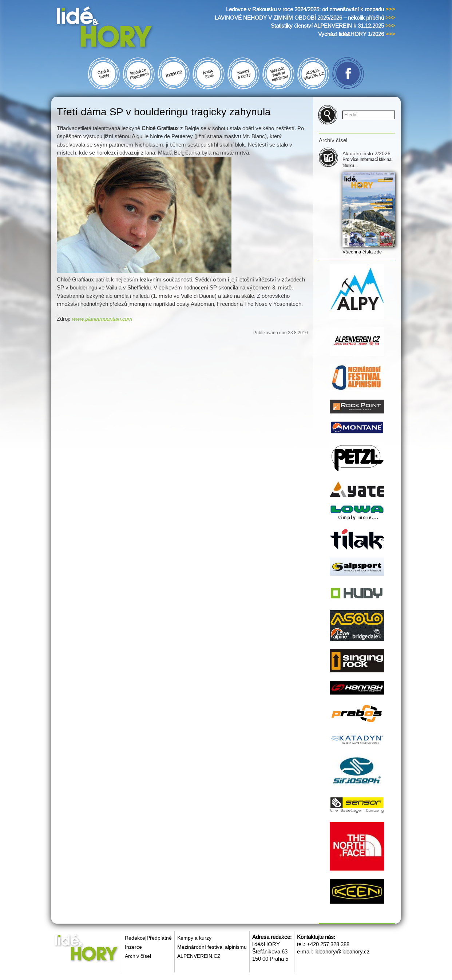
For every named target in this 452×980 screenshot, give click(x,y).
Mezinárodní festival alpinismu (212, 947)
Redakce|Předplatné (148, 938)
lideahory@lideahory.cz (342, 951)
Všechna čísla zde (362, 252)
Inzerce (133, 947)
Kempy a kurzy (194, 938)
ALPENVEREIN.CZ (199, 956)
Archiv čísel (138, 956)
